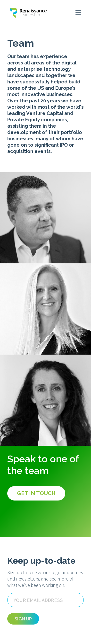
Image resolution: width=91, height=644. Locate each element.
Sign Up (23, 619)
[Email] (45, 600)
